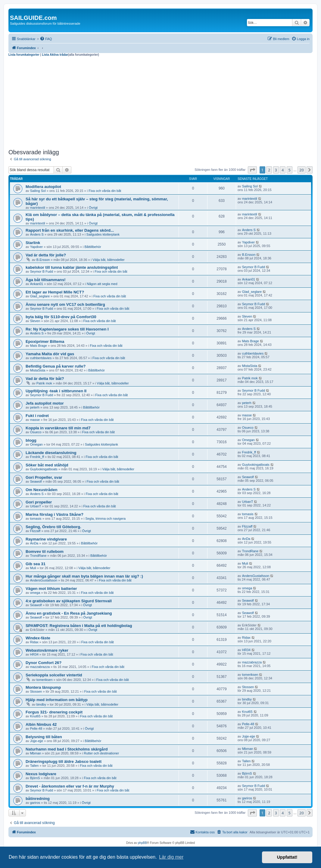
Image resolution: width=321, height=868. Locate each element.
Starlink (33, 243)
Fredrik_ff (37, 457)
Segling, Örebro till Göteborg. (53, 527)
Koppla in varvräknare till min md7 (58, 428)
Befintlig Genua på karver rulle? (56, 366)
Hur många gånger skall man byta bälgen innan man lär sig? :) (84, 576)
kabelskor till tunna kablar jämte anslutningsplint (72, 267)
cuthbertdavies (41, 358)
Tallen (34, 766)
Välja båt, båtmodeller (108, 260)
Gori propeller (39, 502)
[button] (252, 170)
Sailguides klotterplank (103, 234)
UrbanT (36, 506)
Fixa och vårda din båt (105, 191)
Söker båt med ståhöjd (47, 465)
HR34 (34, 654)
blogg (31, 440)
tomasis (36, 519)
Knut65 (35, 716)
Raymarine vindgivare (46, 539)
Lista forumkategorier (24, 55)
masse (35, 420)
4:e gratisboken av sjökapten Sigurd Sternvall (69, 601)
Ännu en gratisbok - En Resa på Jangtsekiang (69, 613)
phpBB (142, 843)
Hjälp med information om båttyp (57, 700)
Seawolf (36, 481)
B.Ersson (43, 260)
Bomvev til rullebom (45, 552)
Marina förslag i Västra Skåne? (55, 514)
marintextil (38, 208)
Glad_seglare (40, 296)
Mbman (36, 753)
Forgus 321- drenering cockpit (54, 712)
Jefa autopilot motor (45, 403)
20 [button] (302, 170)
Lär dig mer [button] (171, 857)
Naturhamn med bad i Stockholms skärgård (67, 749)
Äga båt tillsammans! (46, 280)
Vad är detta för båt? (45, 379)
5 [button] (290, 170)
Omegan (36, 444)
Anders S (37, 234)
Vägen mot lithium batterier (51, 589)
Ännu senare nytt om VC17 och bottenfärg (65, 304)
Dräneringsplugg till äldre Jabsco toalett (64, 761)
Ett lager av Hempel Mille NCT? (55, 292)
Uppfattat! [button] (287, 857)
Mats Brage (39, 346)
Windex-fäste (38, 638)
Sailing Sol (38, 191)
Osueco (36, 432)
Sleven (35, 321)
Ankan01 (37, 284)
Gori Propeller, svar (44, 477)
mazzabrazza (40, 667)
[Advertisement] (160, 102)
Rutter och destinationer (101, 753)
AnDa (34, 543)
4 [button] (283, 170)
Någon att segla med (102, 284)
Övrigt (93, 208)
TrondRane (38, 556)
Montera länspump (43, 687)
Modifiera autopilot (43, 187)
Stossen (36, 691)
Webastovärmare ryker (47, 650)
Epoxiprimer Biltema (45, 342)
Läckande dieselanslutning (51, 453)
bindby (41, 704)
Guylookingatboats (44, 469)
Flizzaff (35, 531)
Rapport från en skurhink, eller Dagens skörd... (70, 230)
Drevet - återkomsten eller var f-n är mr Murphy (70, 786)
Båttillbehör (93, 247)
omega (35, 593)
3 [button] (276, 170)
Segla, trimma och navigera (105, 519)
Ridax (34, 642)
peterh (35, 407)
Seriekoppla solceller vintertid (54, 675)
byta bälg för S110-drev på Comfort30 (61, 317)
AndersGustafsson (44, 580)
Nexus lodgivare (41, 774)
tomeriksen (45, 680)
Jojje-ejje (37, 741)
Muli (33, 568)
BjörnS (35, 778)
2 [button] (269, 170)
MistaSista (38, 370)
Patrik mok (44, 383)
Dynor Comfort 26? (44, 663)
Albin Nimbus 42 (41, 724)
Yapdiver (37, 247)
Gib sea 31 (36, 564)
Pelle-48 (36, 729)
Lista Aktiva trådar (55, 55)
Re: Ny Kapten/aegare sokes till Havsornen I (67, 329)
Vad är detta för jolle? (46, 255)
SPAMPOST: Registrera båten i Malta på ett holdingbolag (79, 626)
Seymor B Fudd (42, 271)
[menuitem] (46, 39)
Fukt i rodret (37, 416)
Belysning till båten (44, 737)
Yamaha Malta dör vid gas (50, 354)
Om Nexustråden (42, 490)
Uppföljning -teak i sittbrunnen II (56, 391)
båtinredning (38, 799)
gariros (35, 803)
